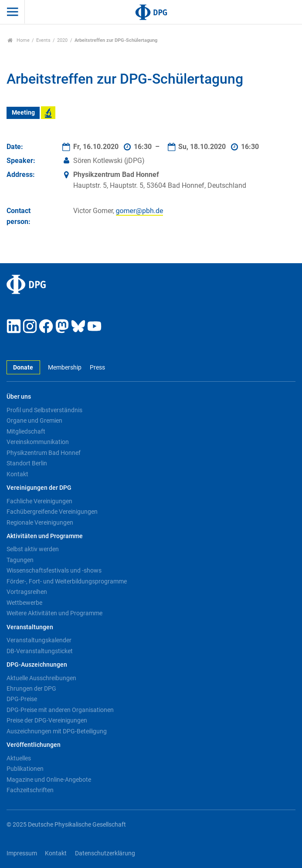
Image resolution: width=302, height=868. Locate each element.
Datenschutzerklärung (105, 853)
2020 (62, 40)
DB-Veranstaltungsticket (40, 651)
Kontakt (17, 474)
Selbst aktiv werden (33, 549)
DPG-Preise (22, 699)
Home (19, 40)
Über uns (19, 397)
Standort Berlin (27, 463)
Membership (65, 368)
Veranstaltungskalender (39, 640)
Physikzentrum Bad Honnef (44, 453)
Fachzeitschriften (30, 790)
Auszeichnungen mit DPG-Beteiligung (57, 731)
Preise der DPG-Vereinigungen (47, 720)
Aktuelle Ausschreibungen (41, 678)
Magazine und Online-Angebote (49, 780)
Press (97, 368)
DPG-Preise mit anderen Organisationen (60, 710)
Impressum (22, 853)
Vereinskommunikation (38, 442)
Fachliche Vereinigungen (39, 501)
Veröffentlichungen (34, 745)
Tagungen (20, 560)
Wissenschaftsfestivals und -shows (54, 570)
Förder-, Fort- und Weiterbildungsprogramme (67, 581)
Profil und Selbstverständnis (44, 410)
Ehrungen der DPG (31, 688)
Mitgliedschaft (26, 431)
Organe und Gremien (34, 420)
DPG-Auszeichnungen (37, 665)
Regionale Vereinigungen (40, 522)
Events (43, 40)
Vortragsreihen (27, 592)
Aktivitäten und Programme (45, 536)
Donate (23, 368)
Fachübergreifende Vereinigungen (52, 512)
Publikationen (25, 769)
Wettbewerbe (24, 603)
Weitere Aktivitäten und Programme (54, 613)
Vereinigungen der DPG (39, 488)
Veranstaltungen (30, 627)
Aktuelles (19, 758)
